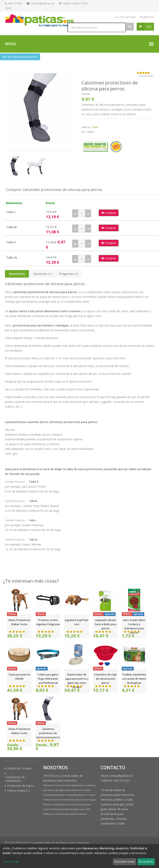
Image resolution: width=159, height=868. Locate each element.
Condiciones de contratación (15, 779)
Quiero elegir (11, 862)
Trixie (95, 127)
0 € (149, 27)
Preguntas (69, 274)
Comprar (109, 213)
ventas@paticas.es (43, 3)
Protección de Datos (21, 786)
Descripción (17, 274)
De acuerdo (146, 862)
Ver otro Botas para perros (20, 57)
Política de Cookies (19, 768)
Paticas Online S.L (19, 791)
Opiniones (42, 274)
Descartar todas (124, 862)
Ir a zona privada (125, 17)
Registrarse (147, 17)
